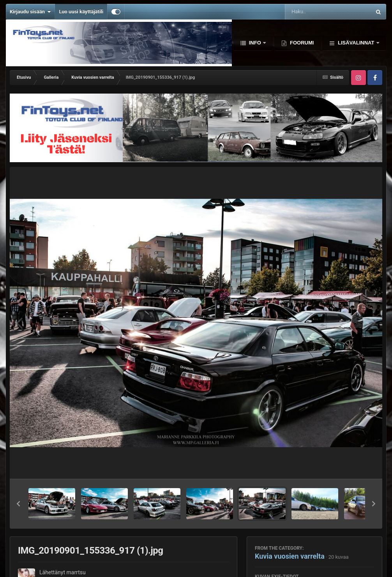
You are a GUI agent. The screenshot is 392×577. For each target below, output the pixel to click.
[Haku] (308, 12)
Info (255, 43)
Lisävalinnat (356, 43)
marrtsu (76, 572)
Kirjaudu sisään (30, 12)
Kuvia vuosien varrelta (290, 556)
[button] (18, 504)
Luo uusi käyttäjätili (81, 12)
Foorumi (301, 43)
